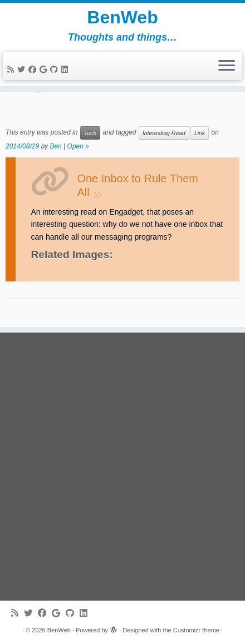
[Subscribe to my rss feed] (12, 70)
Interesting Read (164, 133)
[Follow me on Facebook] (34, 70)
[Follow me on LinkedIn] (66, 70)
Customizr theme (196, 630)
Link (200, 133)
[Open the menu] (227, 66)
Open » (78, 146)
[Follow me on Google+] (45, 70)
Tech (90, 133)
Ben (55, 146)
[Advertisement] (122, 467)
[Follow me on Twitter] (23, 70)
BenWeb (122, 17)
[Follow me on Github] (56, 70)
